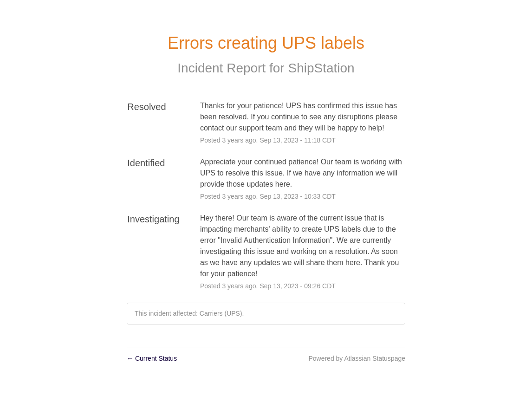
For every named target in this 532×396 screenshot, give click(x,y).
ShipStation (321, 68)
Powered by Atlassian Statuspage (357, 358)
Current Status (152, 358)
